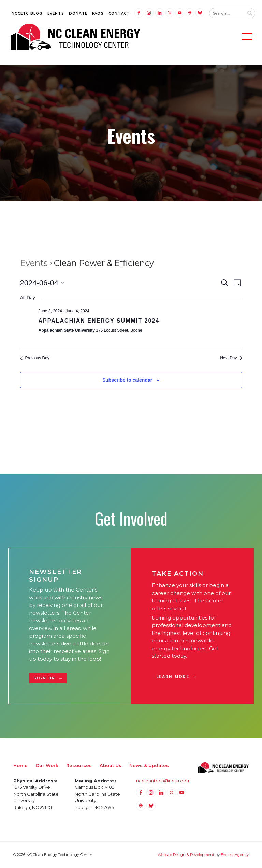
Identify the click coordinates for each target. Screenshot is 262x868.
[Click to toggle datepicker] (42, 283)
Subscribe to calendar (127, 380)
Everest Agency (235, 855)
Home (20, 765)
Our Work (47, 765)
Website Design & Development (186, 855)
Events (56, 13)
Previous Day (35, 358)
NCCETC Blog (27, 13)
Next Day (231, 358)
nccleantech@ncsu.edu (163, 781)
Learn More (173, 677)
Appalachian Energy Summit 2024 (99, 321)
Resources (79, 765)
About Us (111, 765)
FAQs (98, 13)
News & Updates (149, 765)
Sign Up (44, 678)
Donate (78, 13)
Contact (119, 13)
